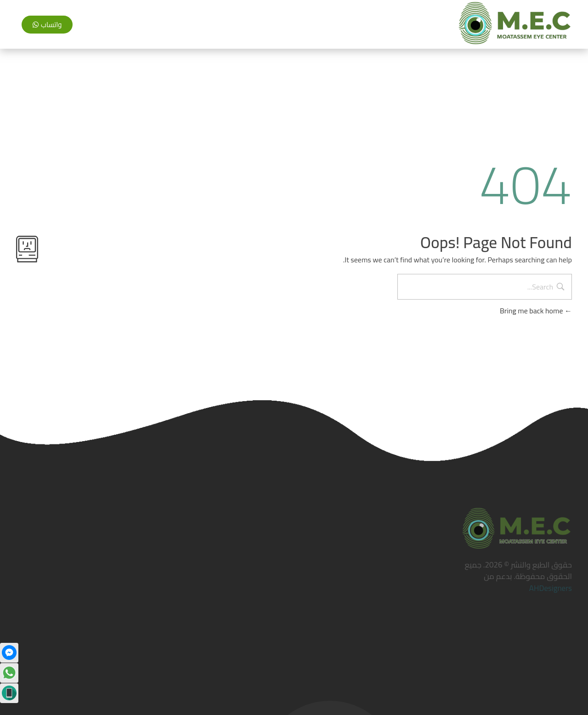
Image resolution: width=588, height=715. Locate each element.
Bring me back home (536, 311)
